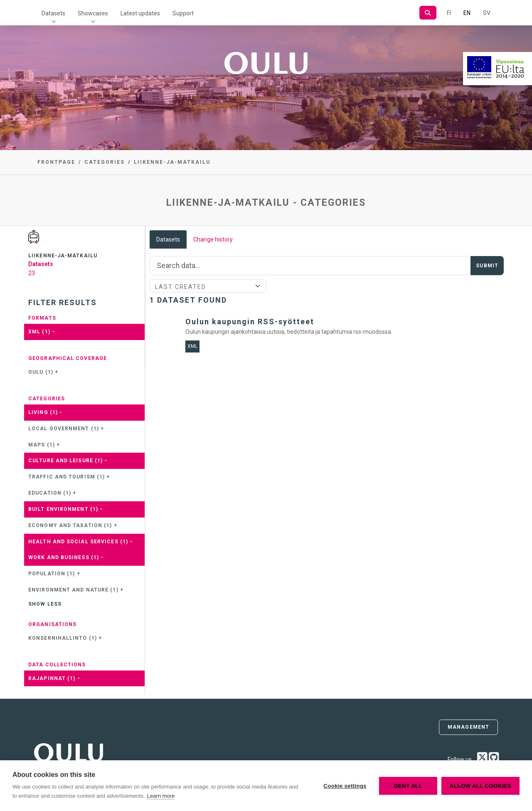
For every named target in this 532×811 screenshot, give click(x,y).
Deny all (408, 786)
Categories (105, 162)
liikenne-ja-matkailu (172, 162)
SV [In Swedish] (487, 13)
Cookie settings (345, 786)
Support (183, 13)
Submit (487, 266)
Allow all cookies (480, 786)
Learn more (161, 796)
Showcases (93, 13)
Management (468, 727)
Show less (45, 604)
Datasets (53, 13)
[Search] (428, 13)
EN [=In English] (467, 13)
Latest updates (140, 13)
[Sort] (208, 286)
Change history (213, 239)
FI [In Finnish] (449, 13)
